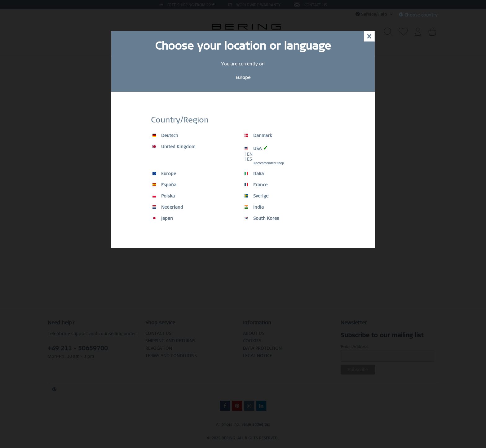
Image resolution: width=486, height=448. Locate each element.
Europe (164, 174)
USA (256, 148)
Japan (163, 218)
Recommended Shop (269, 163)
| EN (249, 154)
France (256, 185)
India (254, 207)
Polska (164, 196)
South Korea (262, 218)
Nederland (168, 207)
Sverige (256, 196)
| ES (248, 159)
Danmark (258, 135)
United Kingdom (174, 147)
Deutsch (165, 135)
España (164, 185)
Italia (254, 174)
